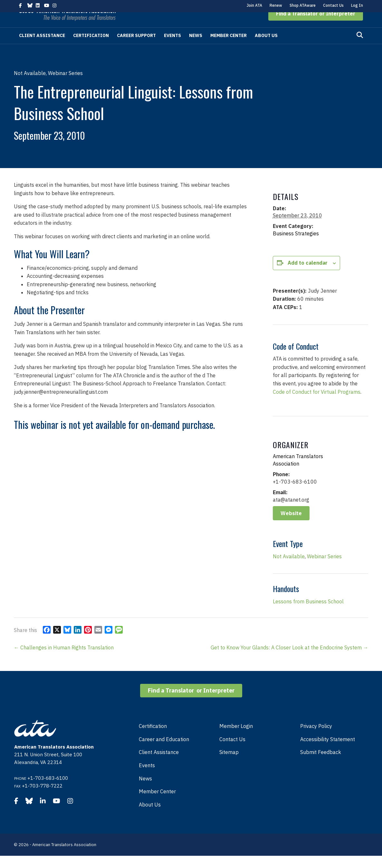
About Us (266, 48)
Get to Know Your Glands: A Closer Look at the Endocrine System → (289, 660)
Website (291, 525)
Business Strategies (296, 246)
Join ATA (254, 5)
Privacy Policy (316, 738)
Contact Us (333, 5)
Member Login (236, 738)
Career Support (136, 48)
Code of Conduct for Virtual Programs (317, 404)
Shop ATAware (303, 5)
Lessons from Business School (308, 614)
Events (172, 48)
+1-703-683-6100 (48, 790)
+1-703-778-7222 (42, 798)
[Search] (360, 47)
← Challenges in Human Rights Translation (64, 660)
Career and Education (164, 751)
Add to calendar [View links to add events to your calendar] (308, 275)
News (196, 48)
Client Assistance (42, 48)
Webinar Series (324, 569)
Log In (357, 5)
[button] (316, 26)
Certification (91, 48)
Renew (276, 5)
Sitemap (229, 764)
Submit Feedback (321, 764)
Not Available (289, 569)
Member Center (229, 48)
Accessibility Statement (328, 751)
